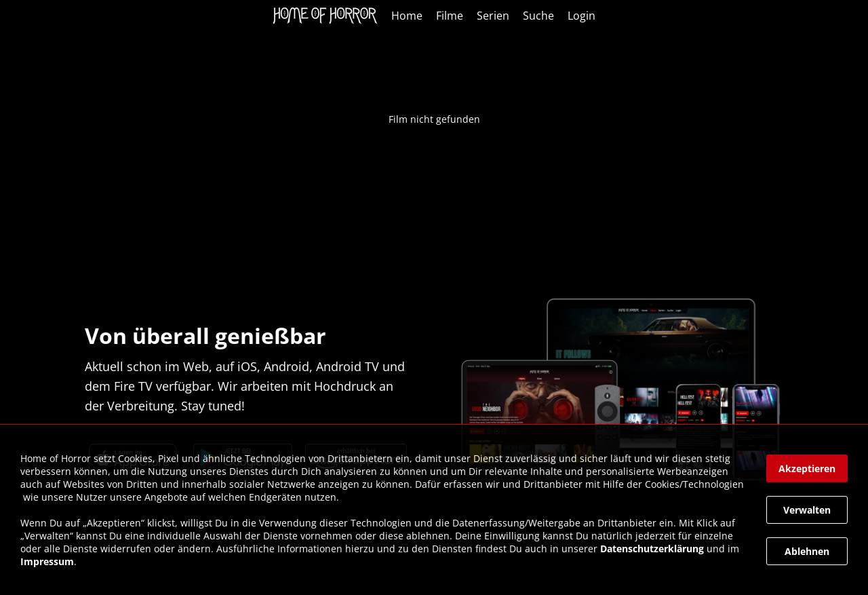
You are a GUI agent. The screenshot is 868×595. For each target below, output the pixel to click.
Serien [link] (493, 16)
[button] (807, 468)
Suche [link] (538, 16)
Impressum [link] (47, 561)
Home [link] (407, 16)
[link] (329, 16)
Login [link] (581, 16)
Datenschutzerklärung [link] (652, 549)
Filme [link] (450, 16)
